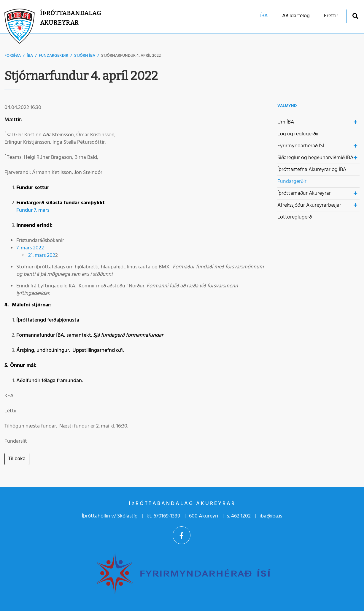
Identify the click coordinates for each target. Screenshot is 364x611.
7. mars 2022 (30, 248)
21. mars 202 (42, 255)
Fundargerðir (54, 56)
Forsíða (13, 56)
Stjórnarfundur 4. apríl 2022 (131, 56)
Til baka (17, 459)
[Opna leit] (355, 16)
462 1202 (241, 516)
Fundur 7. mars (33, 210)
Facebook (182, 535)
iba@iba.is (271, 516)
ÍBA (30, 56)
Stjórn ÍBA (85, 56)
